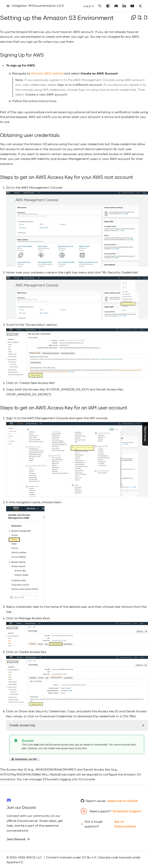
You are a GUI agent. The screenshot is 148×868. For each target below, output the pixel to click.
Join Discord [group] (18, 839)
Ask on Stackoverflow (125, 824)
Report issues (96, 801)
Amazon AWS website (47, 73)
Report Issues (145, 434)
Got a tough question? (94, 824)
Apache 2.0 (15, 862)
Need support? (100, 811)
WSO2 (31, 857)
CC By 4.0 (89, 857)
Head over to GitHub (123, 801)
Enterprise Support (127, 811)
